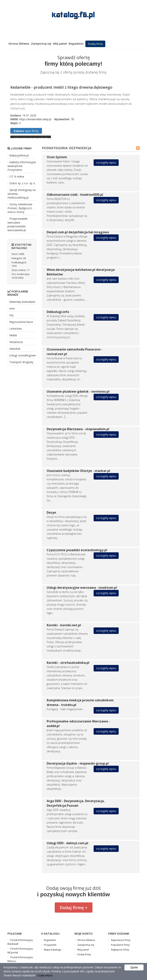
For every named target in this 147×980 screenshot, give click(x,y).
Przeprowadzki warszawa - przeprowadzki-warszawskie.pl (18, 224)
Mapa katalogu (53, 950)
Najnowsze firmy (121, 940)
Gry (11, 315)
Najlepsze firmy (120, 950)
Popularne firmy (120, 945)
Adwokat (15, 349)
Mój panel (60, 43)
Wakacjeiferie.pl (19, 155)
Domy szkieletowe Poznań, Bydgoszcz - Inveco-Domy (21, 208)
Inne (12, 308)
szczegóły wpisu (106, 163)
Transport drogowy (21, 362)
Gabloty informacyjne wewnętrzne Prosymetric (22, 166)
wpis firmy (26, 131)
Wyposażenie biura (21, 322)
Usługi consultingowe (23, 355)
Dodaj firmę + (74, 907)
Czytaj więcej (45, 975)
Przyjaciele (50, 945)
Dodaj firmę (95, 44)
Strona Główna (19, 43)
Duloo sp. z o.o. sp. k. (22, 183)
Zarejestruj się (41, 43)
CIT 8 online (17, 176)
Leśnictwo (16, 329)
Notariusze (16, 342)
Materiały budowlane (22, 302)
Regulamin (76, 43)
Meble (13, 335)
